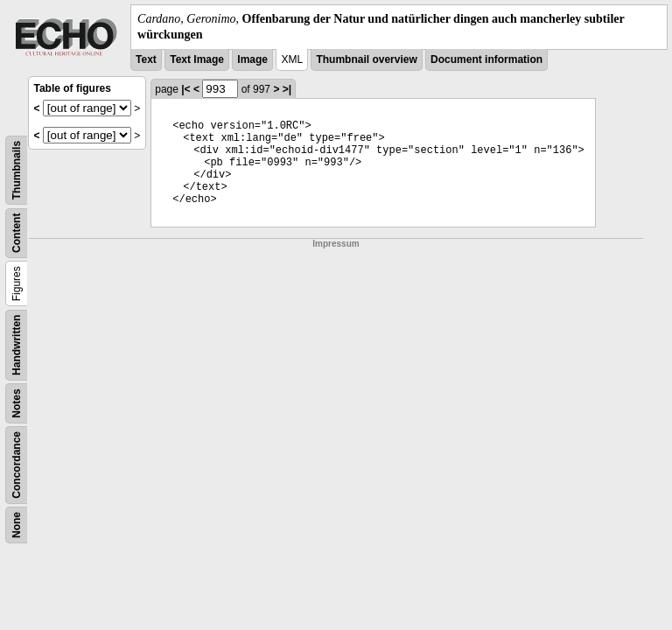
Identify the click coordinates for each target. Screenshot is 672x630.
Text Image (197, 59)
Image (252, 59)
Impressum (336, 244)
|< (185, 89)
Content (17, 233)
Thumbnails (17, 170)
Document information (486, 59)
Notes (17, 404)
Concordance (17, 465)
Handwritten (17, 345)
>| (287, 89)
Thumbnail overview (366, 59)
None (17, 525)
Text (146, 59)
